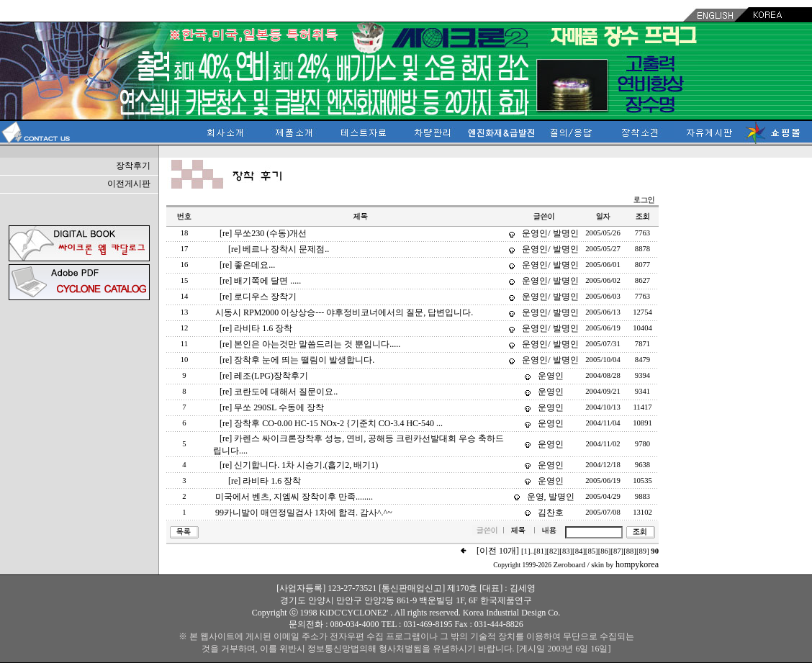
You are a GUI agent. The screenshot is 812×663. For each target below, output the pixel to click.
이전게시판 (129, 184)
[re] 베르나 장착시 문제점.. (279, 249)
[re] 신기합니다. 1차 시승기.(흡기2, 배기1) (299, 465)
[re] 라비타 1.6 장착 (256, 328)
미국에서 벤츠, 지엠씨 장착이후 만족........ (294, 497)
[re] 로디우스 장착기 (258, 297)
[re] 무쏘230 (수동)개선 (263, 233)
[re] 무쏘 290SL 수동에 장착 (272, 407)
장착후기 (133, 166)
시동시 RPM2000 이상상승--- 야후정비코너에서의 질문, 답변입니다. (344, 312)
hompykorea (637, 564)
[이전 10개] (498, 551)
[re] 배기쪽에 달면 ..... (260, 281)
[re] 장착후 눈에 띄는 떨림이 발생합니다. (297, 360)
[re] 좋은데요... (247, 265)
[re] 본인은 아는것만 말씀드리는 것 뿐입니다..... (310, 344)
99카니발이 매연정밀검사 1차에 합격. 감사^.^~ (304, 513)
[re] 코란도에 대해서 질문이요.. (279, 392)
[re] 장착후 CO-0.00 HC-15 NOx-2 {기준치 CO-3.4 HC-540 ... (331, 423)
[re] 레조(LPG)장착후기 (264, 376)
